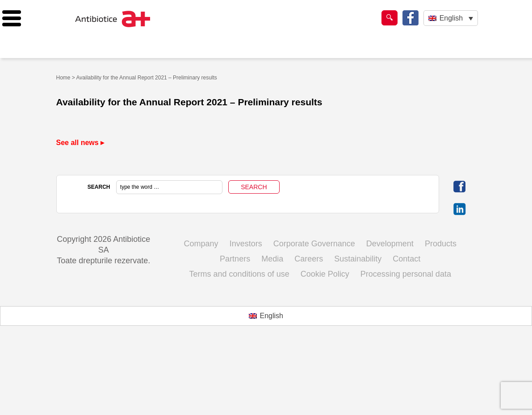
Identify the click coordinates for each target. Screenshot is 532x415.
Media (272, 259)
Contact (406, 259)
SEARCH (99, 187)
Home (63, 78)
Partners (235, 259)
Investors (246, 244)
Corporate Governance (314, 244)
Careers (309, 259)
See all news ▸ (80, 143)
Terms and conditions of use (239, 274)
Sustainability (358, 259)
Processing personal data (406, 274)
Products (441, 244)
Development (390, 244)
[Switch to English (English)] (266, 316)
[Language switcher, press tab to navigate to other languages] (450, 18)
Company (201, 244)
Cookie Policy (325, 274)
